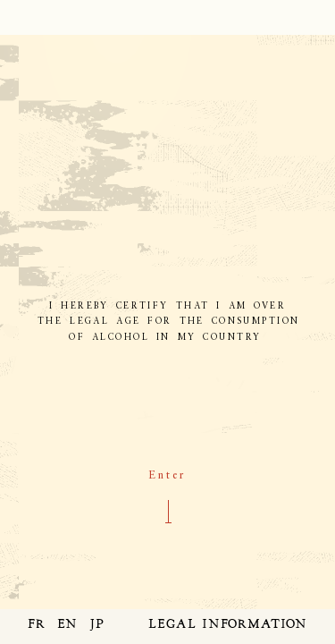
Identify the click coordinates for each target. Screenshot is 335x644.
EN (67, 625)
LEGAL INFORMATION (228, 625)
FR (37, 625)
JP (97, 625)
